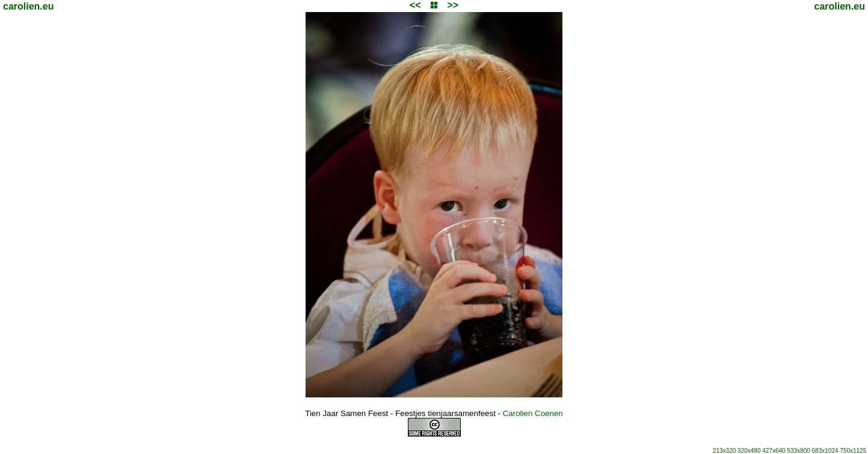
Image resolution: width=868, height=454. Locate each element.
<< (415, 5)
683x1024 (825, 451)
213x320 (724, 451)
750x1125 (853, 451)
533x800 (798, 451)
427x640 (774, 451)
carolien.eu (28, 6)
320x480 (749, 451)
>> (453, 5)
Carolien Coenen (533, 413)
